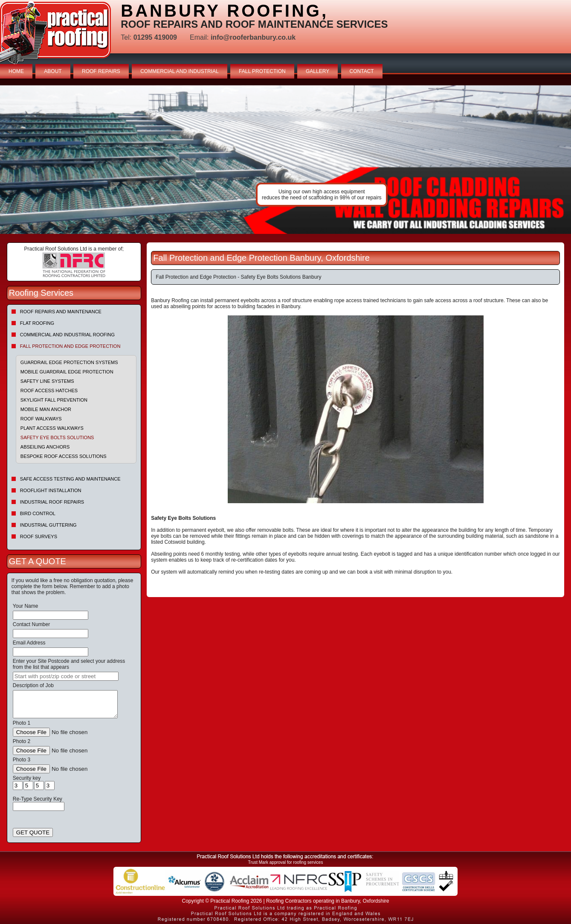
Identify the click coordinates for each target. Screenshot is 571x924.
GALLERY (317, 71)
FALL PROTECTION (262, 71)
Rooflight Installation (51, 490)
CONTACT (362, 71)
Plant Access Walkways (52, 428)
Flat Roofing (37, 323)
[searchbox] (66, 676)
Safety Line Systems (47, 381)
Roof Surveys (39, 536)
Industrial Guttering (48, 525)
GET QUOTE (33, 832)
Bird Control (38, 513)
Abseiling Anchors (45, 447)
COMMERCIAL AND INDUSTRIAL (180, 71)
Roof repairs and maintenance (61, 312)
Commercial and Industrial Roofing (67, 335)
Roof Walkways (41, 419)
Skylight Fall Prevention (54, 400)
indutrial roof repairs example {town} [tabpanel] (285, 160)
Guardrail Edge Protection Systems (69, 362)
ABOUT (53, 71)
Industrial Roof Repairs (52, 502)
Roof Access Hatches (49, 391)
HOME (16, 71)
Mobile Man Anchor (46, 409)
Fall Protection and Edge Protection (70, 346)
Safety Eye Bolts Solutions (57, 437)
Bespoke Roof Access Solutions (64, 456)
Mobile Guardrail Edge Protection (67, 372)
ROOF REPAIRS (101, 71)
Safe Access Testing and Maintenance (70, 479)
